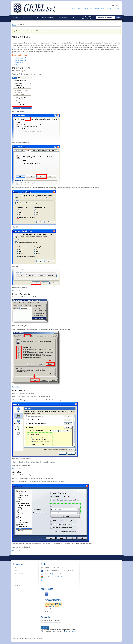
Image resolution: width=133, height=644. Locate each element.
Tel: (46, 571)
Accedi (117, 8)
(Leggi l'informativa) (69, 632)
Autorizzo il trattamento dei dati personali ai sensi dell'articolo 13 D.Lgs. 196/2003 (58, 631)
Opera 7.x (17, 64)
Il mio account (76, 8)
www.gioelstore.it (56, 577)
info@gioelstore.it (55, 574)
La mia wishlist (88, 8)
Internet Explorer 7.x (21, 58)
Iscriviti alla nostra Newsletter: (51, 621)
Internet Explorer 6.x (21, 60)
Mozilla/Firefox (19, 62)
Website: (47, 577)
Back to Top (16, 291)
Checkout (109, 8)
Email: (47, 574)
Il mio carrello (99, 8)
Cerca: (96, 18)
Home (14, 25)
